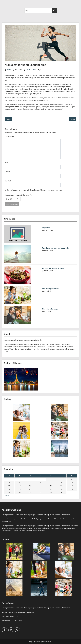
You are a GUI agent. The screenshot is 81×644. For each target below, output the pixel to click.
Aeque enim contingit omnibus (53, 268)
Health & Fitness (31, 70)
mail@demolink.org (12, 616)
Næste (73, 119)
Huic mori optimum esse (51, 289)
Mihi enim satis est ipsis (51, 309)
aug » (7, 496)
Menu (4, 4)
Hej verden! (46, 228)
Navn (7, 163)
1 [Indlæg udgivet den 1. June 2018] (51, 479)
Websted (8, 181)
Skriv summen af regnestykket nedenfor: (18, 195)
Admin (9, 70)
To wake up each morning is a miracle (55, 248)
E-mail (7, 172)
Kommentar (9, 137)
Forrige (8, 119)
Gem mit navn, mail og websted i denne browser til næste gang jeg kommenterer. (35, 190)
